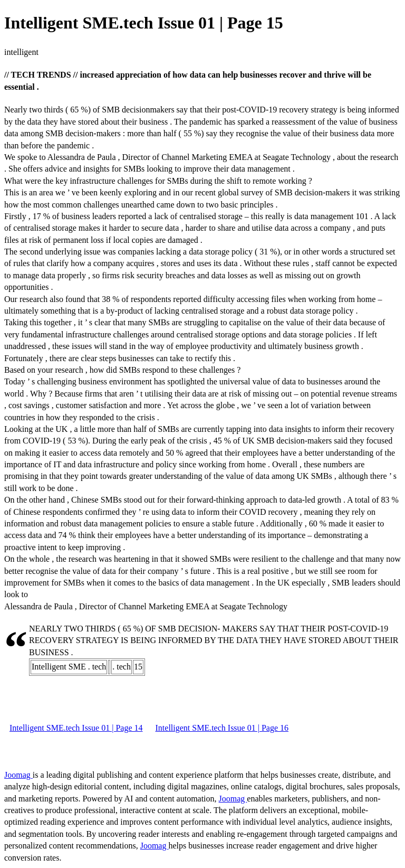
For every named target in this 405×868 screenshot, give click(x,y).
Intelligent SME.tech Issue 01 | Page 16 (222, 728)
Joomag (18, 775)
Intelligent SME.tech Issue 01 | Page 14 (76, 728)
